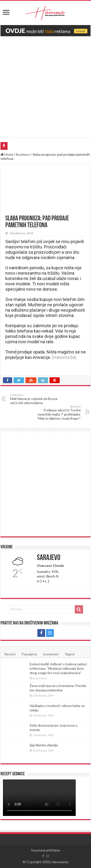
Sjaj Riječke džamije (44, 745)
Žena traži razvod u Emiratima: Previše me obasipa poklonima (58, 688)
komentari (51, 654)
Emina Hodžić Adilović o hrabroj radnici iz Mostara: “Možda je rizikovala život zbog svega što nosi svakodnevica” (58, 668)
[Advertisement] (45, 84)
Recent (10, 654)
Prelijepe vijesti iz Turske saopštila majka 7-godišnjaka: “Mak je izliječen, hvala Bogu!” (56, 413)
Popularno (29, 654)
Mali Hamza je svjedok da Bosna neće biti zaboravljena (35, 399)
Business (23, 154)
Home (7, 154)
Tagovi (70, 654)
